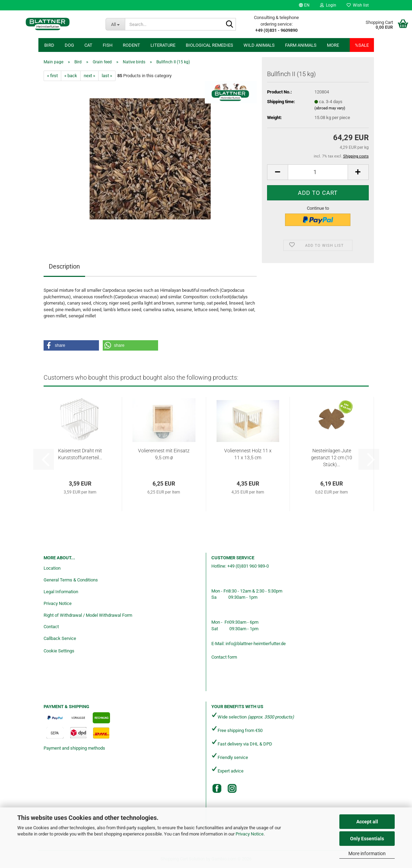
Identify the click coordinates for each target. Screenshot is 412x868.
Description (64, 266)
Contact (51, 627)
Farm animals (301, 45)
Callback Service (60, 638)
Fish (108, 45)
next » (89, 76)
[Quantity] (318, 172)
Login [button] (328, 5)
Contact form (224, 657)
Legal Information (61, 592)
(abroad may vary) (330, 108)
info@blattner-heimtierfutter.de (256, 644)
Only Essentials (367, 839)
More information (367, 853)
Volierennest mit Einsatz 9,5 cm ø (164, 454)
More (333, 45)
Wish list (358, 5)
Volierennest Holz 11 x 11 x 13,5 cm (248, 454)
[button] (304, 5)
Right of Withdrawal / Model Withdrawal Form (88, 615)
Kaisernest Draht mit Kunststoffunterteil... (80, 454)
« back (71, 76)
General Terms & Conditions (71, 580)
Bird (49, 45)
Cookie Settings (59, 651)
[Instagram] (232, 788)
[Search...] (115, 24)
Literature (163, 45)
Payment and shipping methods (74, 748)
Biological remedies (209, 45)
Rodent (131, 45)
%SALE (362, 45)
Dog (69, 45)
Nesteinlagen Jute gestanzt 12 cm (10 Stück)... (332, 458)
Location (52, 568)
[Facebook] (217, 788)
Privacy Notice (250, 834)
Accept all (367, 822)
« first (52, 76)
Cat (88, 45)
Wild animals (259, 45)
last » (107, 76)
